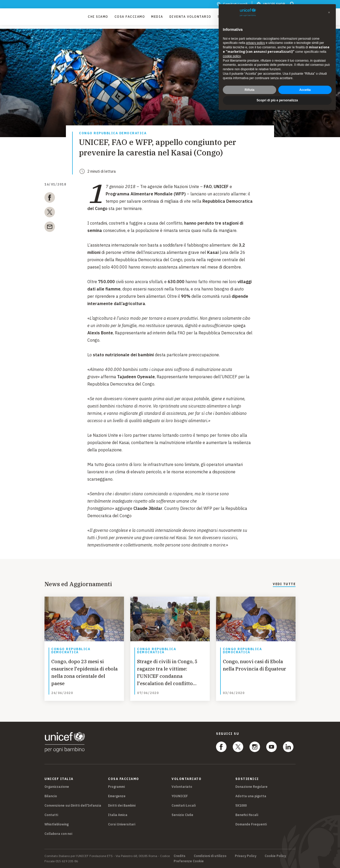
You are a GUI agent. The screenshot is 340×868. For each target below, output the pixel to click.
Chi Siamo (98, 18)
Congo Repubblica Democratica (113, 133)
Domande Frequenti (251, 824)
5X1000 (241, 805)
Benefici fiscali (247, 815)
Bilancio (51, 796)
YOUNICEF (180, 796)
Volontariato (182, 787)
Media (157, 18)
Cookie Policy (275, 856)
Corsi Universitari (122, 824)
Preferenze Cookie (189, 861)
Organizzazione (57, 787)
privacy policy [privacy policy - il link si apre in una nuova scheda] (256, 43)
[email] (50, 228)
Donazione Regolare (251, 787)
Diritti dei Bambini (122, 805)
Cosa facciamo (130, 18)
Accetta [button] (305, 90)
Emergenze (117, 796)
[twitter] (50, 213)
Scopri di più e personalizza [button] (277, 100)
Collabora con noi (58, 834)
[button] (329, 13)
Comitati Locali (184, 805)
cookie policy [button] (232, 56)
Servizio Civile (182, 815)
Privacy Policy (246, 856)
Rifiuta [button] (249, 90)
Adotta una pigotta (251, 796)
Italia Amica (118, 815)
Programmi (116, 787)
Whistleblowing (56, 824)
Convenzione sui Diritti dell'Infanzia (73, 805)
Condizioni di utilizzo (210, 856)
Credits (180, 856)
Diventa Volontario (190, 18)
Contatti (51, 815)
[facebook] (50, 199)
